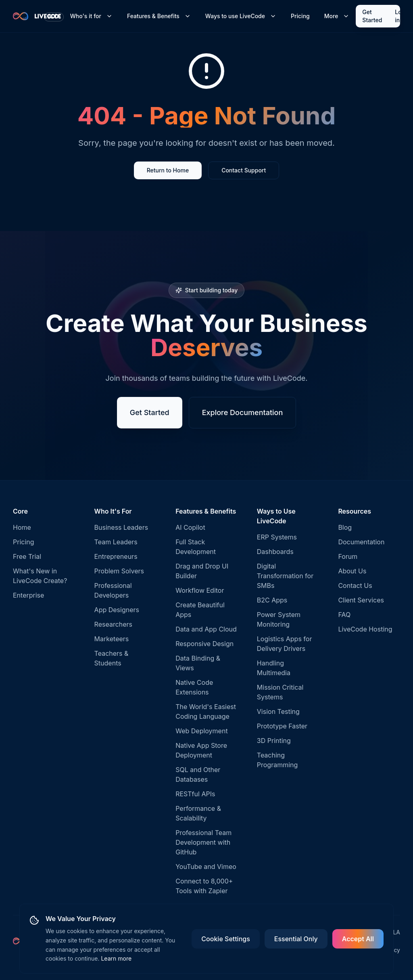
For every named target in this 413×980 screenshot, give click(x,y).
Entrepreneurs (116, 556)
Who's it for (91, 16)
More (337, 16)
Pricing (300, 16)
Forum (348, 556)
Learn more (116, 958)
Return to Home (168, 170)
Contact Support (244, 170)
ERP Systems (277, 537)
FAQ (344, 615)
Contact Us (355, 585)
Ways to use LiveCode (241, 16)
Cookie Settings (225, 939)
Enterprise (28, 595)
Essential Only (296, 939)
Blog (345, 527)
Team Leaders (116, 542)
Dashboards (275, 552)
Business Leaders (121, 527)
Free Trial (27, 556)
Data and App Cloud (206, 629)
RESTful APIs (195, 794)
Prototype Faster (282, 726)
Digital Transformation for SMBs (285, 576)
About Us (352, 571)
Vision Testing (278, 711)
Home (22, 527)
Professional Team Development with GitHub (203, 842)
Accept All (358, 939)
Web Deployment (201, 731)
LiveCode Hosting (365, 629)
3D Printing (274, 741)
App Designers (117, 610)
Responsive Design (204, 644)
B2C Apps (272, 600)
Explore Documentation (243, 412)
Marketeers (112, 639)
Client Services (361, 600)
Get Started (372, 16)
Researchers (113, 624)
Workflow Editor (200, 590)
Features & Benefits (159, 16)
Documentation (361, 542)
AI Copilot (190, 527)
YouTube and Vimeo (206, 867)
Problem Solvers (119, 571)
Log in (400, 16)
